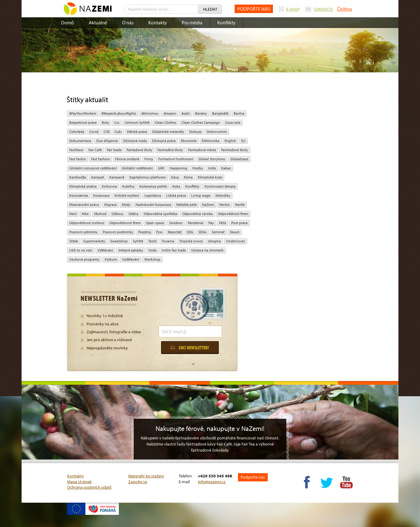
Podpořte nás (253, 477)
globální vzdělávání (137, 168)
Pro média (192, 23)
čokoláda (77, 132)
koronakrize (79, 195)
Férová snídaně (127, 159)
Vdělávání (105, 250)
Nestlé (240, 205)
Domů (67, 23)
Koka (176, 186)
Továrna (168, 241)
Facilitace (76, 150)
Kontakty (158, 23)
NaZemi (208, 205)
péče (223, 223)
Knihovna (109, 186)
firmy (149, 159)
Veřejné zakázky (131, 250)
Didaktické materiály (168, 132)
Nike (85, 214)
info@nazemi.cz (212, 482)
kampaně (117, 177)
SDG (190, 232)
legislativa (153, 195)
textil (152, 241)
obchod (100, 214)
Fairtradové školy (235, 150)
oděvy (134, 214)
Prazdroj (145, 232)
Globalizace (239, 159)
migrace (110, 205)
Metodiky (223, 195)
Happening (178, 168)
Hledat (210, 9)
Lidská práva (176, 195)
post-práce (239, 223)
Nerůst (225, 205)
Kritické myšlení (127, 195)
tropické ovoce (191, 241)
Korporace (101, 195)
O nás (128, 23)
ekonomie (189, 141)
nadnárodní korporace (153, 205)
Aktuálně (98, 23)
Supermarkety (94, 241)
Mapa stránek (79, 482)
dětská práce (137, 132)
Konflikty (226, 23)
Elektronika (211, 141)
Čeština (344, 9)
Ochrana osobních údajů (89, 487)
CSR (107, 132)
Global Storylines (212, 159)
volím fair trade (174, 250)
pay (211, 223)
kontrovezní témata (220, 186)
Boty (105, 122)
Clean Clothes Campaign (201, 122)
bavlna (239, 113)
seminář (218, 232)
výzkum (111, 259)
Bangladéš (220, 113)
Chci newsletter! (189, 348)
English (230, 141)
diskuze (195, 132)
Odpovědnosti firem (125, 223)
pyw (159, 232)
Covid (94, 132)
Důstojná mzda (135, 141)
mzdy (126, 205)
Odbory (117, 214)
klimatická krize (210, 177)
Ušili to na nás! (81, 250)
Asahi (186, 113)
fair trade (114, 150)
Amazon (170, 113)
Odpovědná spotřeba (160, 214)
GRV (161, 168)
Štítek (74, 241)
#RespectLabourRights (119, 113)
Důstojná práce (164, 141)
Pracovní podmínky (118, 232)
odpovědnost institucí (87, 223)
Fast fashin (78, 159)
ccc (117, 122)
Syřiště (138, 241)
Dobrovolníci (217, 132)
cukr (118, 132)
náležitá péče (187, 205)
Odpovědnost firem (233, 214)
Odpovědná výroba (198, 214)
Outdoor (176, 223)
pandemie (196, 223)
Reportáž (175, 232)
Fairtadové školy (139, 150)
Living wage (201, 195)
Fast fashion (101, 159)
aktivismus (150, 113)
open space (155, 223)
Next (73, 214)
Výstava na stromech (207, 250)
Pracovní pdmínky (83, 232)
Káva (175, 177)
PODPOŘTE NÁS (254, 9)
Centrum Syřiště (137, 122)
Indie (212, 168)
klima (188, 177)
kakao (226, 168)
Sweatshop (119, 241)
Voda (152, 250)
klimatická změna (83, 186)
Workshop (152, 259)
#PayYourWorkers (83, 113)
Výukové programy (84, 259)
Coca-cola (233, 122)
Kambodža (78, 177)
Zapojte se (138, 482)
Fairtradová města (202, 150)
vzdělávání (131, 259)
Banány (201, 113)
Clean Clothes (165, 122)
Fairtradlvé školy (170, 150)
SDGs (203, 232)
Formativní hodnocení (176, 159)
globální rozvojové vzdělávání (93, 168)
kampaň (98, 177)
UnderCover (236, 241)
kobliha (128, 186)
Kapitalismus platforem (148, 177)
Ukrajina (214, 241)
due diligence (107, 141)
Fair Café (95, 150)
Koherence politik (153, 186)
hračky (198, 168)
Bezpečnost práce (83, 122)
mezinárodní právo (84, 205)
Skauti (235, 232)
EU (243, 141)
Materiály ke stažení (146, 476)
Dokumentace (80, 141)
